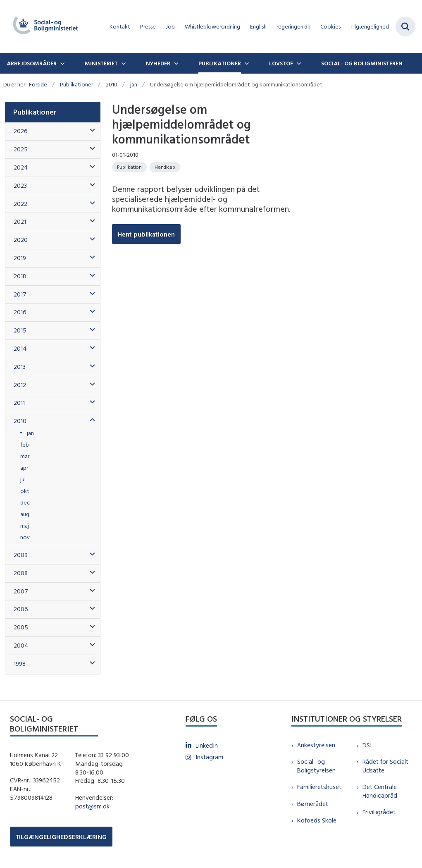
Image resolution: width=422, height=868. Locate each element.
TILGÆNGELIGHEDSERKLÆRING (61, 837)
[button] (90, 130)
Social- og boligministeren (362, 63)
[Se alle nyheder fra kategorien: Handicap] (165, 167)
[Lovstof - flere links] (298, 63)
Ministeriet (101, 63)
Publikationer (220, 63)
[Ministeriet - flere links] (123, 63)
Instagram (209, 757)
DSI (367, 745)
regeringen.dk (293, 27)
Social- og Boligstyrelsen (316, 766)
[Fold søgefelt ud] (405, 26)
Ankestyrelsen (316, 745)
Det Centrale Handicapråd (380, 791)
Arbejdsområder (32, 63)
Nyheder (158, 63)
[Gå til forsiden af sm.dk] (43, 26)
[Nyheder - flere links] (175, 63)
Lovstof (281, 63)
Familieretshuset (319, 787)
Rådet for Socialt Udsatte (385, 766)
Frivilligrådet (379, 812)
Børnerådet (313, 804)
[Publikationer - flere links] (246, 63)
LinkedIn (207, 745)
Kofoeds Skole (317, 820)
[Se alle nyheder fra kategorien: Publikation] (129, 167)
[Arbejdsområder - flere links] (62, 63)
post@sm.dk (92, 806)
